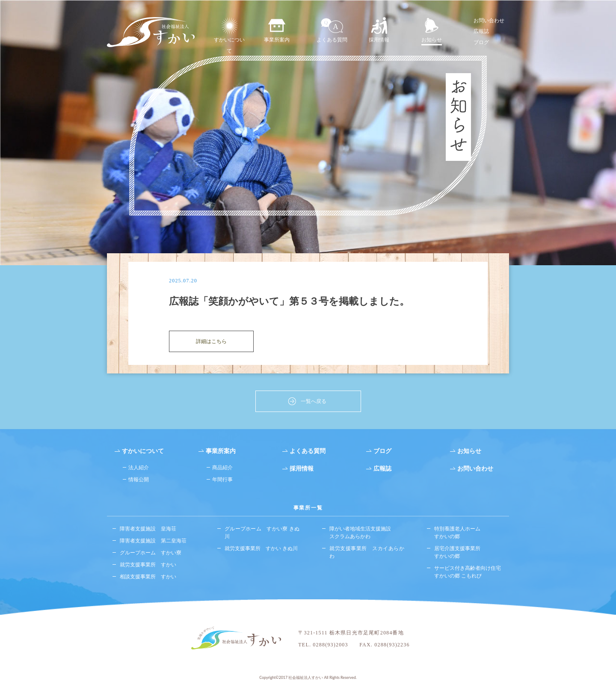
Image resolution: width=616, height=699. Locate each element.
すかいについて (229, 36)
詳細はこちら (211, 343)
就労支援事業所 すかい (148, 566)
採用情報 (379, 30)
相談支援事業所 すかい (148, 578)
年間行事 (222, 481)
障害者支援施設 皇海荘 (148, 530)
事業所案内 (277, 30)
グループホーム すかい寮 (151, 554)
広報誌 (481, 31)
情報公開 (139, 481)
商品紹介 (222, 469)
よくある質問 (332, 30)
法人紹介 (139, 469)
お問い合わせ (489, 20)
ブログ (481, 42)
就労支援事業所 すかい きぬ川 (261, 549)
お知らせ (432, 30)
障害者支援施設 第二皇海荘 (153, 542)
